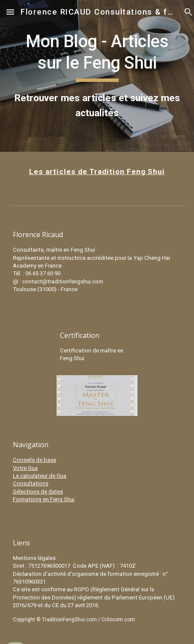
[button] (10, 12)
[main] (97, 76)
